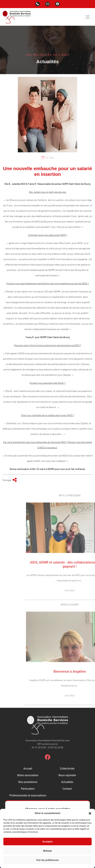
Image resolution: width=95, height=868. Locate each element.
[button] (90, 813)
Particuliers (28, 789)
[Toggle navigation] (88, 17)
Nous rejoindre (67, 775)
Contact (67, 789)
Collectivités (67, 769)
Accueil (28, 769)
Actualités (67, 782)
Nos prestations (28, 782)
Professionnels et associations (28, 795)
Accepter (47, 842)
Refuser (47, 851)
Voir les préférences (48, 860)
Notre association (28, 775)
